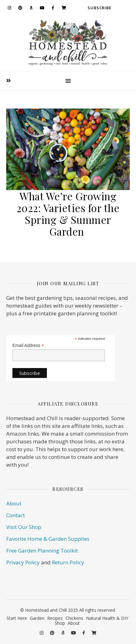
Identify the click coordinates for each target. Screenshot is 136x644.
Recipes (55, 618)
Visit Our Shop (24, 527)
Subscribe (99, 8)
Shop (60, 623)
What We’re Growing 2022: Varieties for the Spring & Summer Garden (68, 214)
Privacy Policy (23, 562)
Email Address (28, 346)
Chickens (74, 618)
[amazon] (31, 8)
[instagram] (9, 8)
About (14, 503)
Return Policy (68, 562)
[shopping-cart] (64, 8)
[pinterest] (20, 8)
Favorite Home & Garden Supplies (48, 539)
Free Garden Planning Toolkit (42, 551)
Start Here (17, 618)
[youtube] (42, 8)
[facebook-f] (53, 8)
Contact (16, 515)
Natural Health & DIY (107, 618)
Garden (37, 618)
